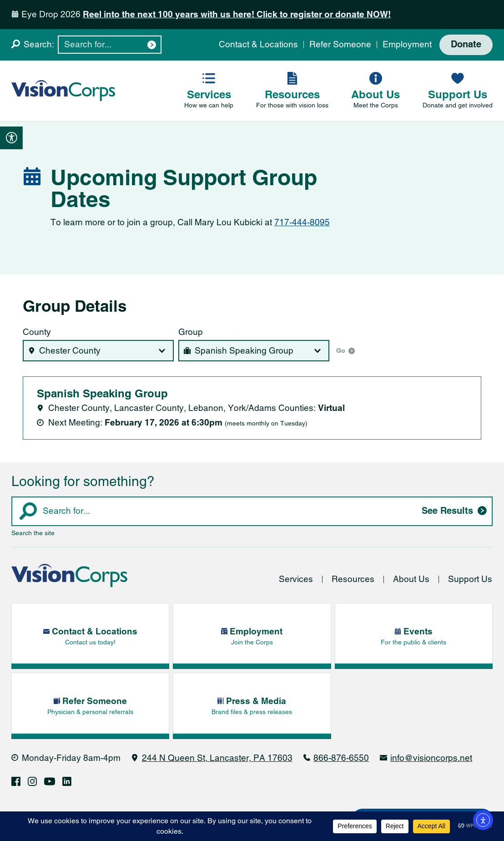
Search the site (33, 533)
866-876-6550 (341, 758)
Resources (353, 580)
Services (296, 580)
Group (191, 332)
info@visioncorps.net (431, 758)
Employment (407, 44)
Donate (466, 45)
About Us (411, 580)
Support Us (470, 580)
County (37, 332)
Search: (39, 44)
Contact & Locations (258, 44)
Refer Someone (340, 44)
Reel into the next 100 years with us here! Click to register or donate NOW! (237, 14)
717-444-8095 (302, 222)
